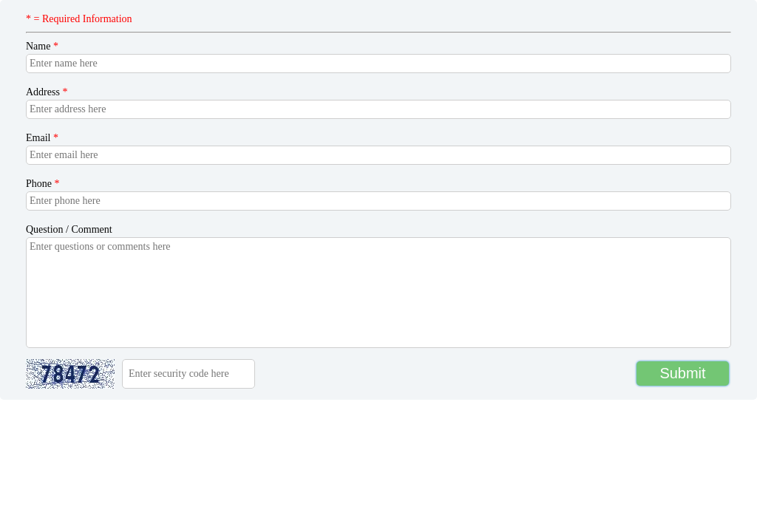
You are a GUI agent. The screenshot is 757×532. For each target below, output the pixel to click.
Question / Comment (69, 229)
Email (42, 138)
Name (42, 46)
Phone (43, 184)
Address (47, 92)
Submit (682, 373)
